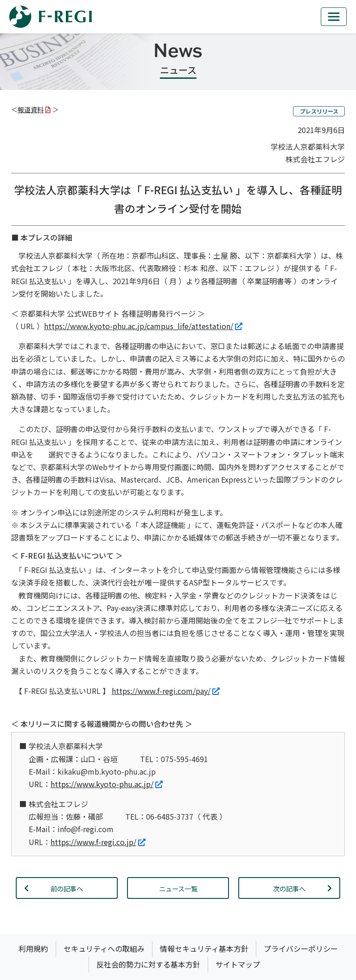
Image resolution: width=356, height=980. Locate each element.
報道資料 (34, 109)
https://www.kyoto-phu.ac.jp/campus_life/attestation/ (143, 326)
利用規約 (33, 948)
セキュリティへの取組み (104, 948)
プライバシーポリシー (301, 948)
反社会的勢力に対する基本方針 (148, 964)
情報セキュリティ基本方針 (204, 948)
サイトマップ (238, 964)
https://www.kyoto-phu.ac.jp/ (107, 784)
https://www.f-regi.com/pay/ (166, 691)
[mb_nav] (334, 17)
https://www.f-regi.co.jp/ (98, 842)
